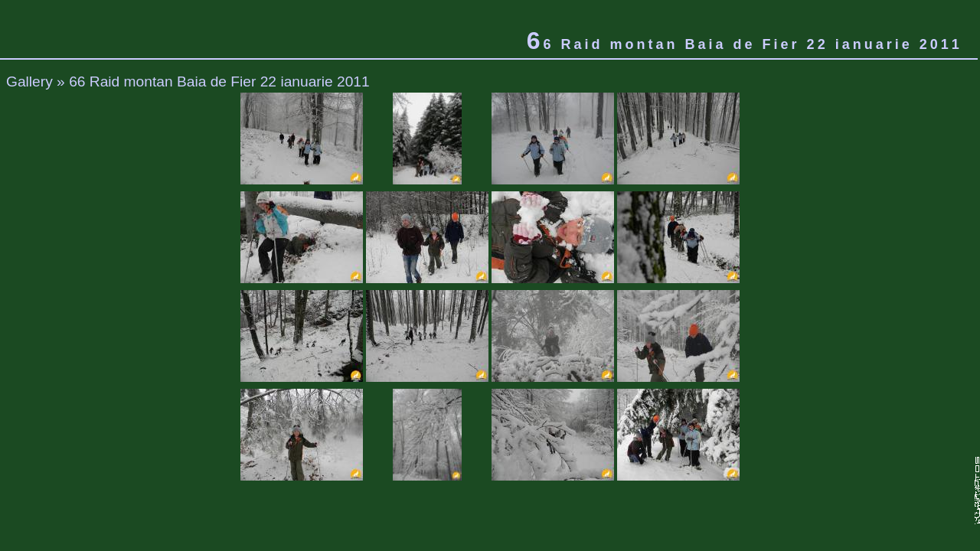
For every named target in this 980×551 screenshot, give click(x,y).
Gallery (29, 82)
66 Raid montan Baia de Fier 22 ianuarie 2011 (219, 82)
